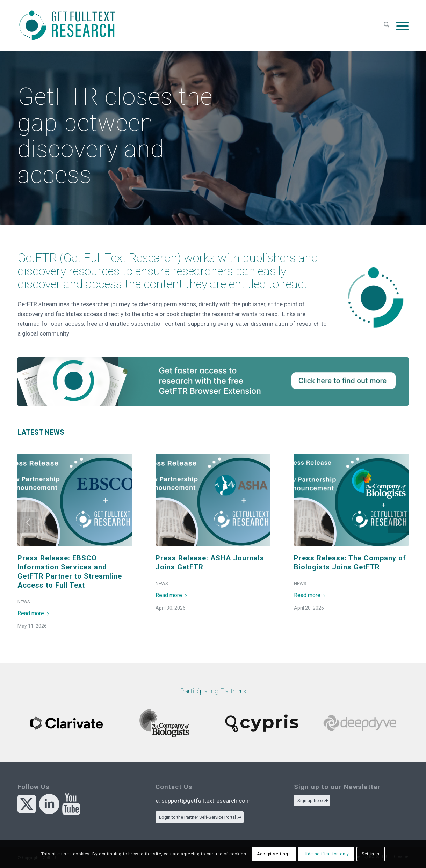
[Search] (387, 25)
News (24, 602)
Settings (371, 854)
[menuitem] (387, 25)
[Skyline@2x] (213, 381)
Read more (34, 613)
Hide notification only (326, 854)
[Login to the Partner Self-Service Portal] (200, 817)
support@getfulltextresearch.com (206, 801)
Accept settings (274, 854)
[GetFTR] (67, 25)
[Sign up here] (312, 800)
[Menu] (401, 25)
